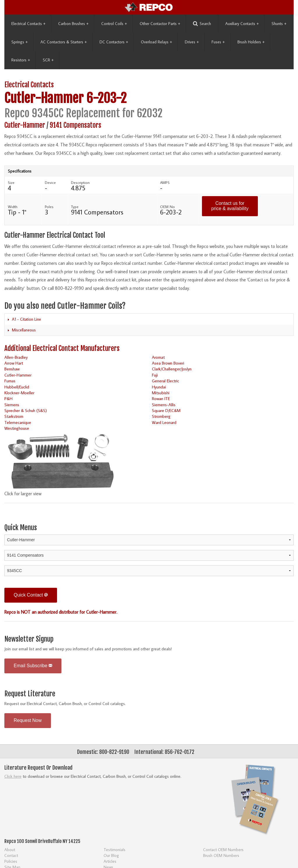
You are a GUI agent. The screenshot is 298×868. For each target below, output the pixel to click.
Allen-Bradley (16, 357)
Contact (11, 855)
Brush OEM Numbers (221, 855)
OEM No (167, 207)
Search (202, 24)
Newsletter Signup (29, 639)
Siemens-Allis (164, 405)
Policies (11, 861)
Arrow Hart (14, 363)
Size (11, 182)
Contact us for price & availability (230, 206)
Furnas (10, 381)
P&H (8, 399)
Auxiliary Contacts (242, 24)
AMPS (165, 182)
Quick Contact (31, 595)
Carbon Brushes (73, 24)
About (10, 850)
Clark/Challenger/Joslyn (172, 369)
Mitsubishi (161, 393)
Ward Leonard (164, 422)
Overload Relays (156, 42)
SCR (48, 60)
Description (80, 182)
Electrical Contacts (28, 24)
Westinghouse (17, 428)
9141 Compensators (76, 125)
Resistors (21, 60)
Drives (192, 42)
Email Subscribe (33, 666)
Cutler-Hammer (44, 98)
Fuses (218, 42)
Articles (110, 861)
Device (50, 182)
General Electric (165, 381)
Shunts (279, 24)
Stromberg (161, 416)
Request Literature (30, 694)
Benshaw (12, 369)
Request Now (28, 720)
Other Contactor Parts (160, 24)
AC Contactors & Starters (64, 42)
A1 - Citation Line (26, 319)
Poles (49, 207)
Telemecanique (18, 422)
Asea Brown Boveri (168, 363)
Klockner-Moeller (19, 393)
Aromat (158, 357)
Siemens (12, 405)
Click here (13, 776)
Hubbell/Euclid (17, 387)
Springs (19, 42)
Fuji (155, 375)
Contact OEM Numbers (223, 850)
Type (75, 207)
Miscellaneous (24, 330)
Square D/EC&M (166, 410)
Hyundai (159, 387)
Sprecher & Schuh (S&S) (26, 410)
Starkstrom (14, 416)
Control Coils (114, 24)
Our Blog (111, 855)
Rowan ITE (161, 399)
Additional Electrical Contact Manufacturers (62, 348)
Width (13, 207)
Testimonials (115, 850)
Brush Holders (251, 42)
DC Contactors (114, 42)
